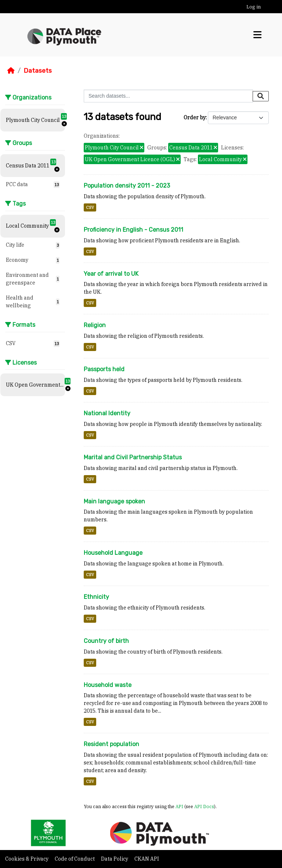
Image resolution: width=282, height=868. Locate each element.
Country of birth (106, 641)
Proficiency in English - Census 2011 (133, 230)
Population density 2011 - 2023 (127, 186)
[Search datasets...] (168, 96)
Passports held (104, 369)
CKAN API (147, 859)
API (179, 806)
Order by (195, 117)
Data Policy (115, 859)
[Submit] (261, 96)
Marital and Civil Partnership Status (133, 457)
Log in (254, 7)
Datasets (38, 70)
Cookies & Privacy (27, 859)
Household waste (108, 685)
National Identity (107, 413)
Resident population (111, 744)
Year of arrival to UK (111, 274)
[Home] (11, 70)
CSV (90, 207)
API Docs (204, 806)
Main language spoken (114, 501)
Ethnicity (96, 597)
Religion (95, 325)
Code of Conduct (75, 859)
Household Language (113, 553)
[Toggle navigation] (257, 35)
